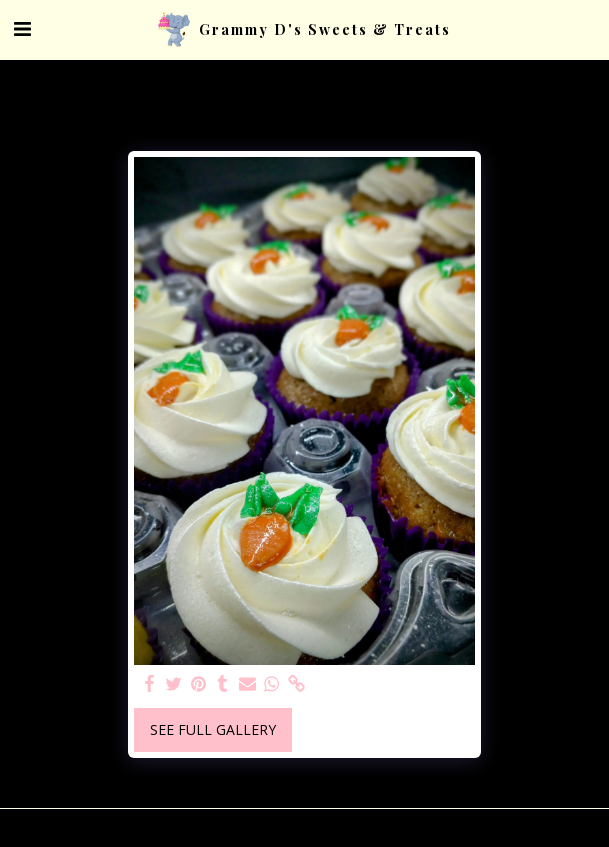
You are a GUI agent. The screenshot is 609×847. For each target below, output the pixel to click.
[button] (22, 28)
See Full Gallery (213, 729)
